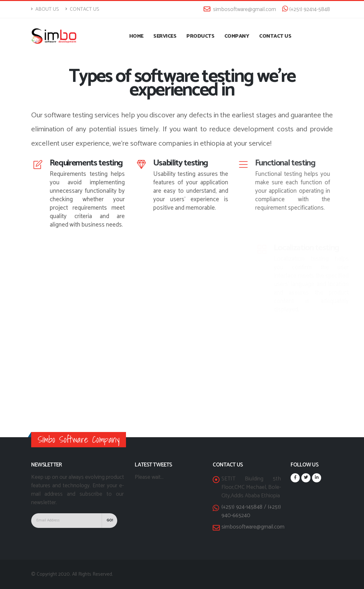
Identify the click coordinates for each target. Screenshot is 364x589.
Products (200, 36)
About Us (45, 9)
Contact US (275, 36)
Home (136, 36)
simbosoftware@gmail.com (240, 9)
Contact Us (82, 9)
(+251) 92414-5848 (306, 9)
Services (165, 36)
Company (237, 36)
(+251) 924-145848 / (245, 507)
